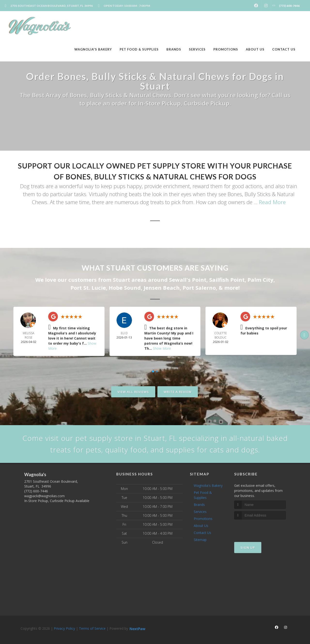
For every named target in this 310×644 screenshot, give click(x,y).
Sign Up (248, 548)
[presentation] (260, 529)
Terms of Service (92, 628)
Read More (272, 202)
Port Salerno (199, 288)
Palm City (260, 280)
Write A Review (178, 392)
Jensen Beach (162, 288)
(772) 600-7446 (36, 491)
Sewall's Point (188, 280)
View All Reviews (133, 392)
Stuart (121, 280)
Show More (162, 348)
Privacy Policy (64, 628)
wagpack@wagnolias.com (44, 496)
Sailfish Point (227, 280)
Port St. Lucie (88, 288)
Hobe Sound (125, 288)
